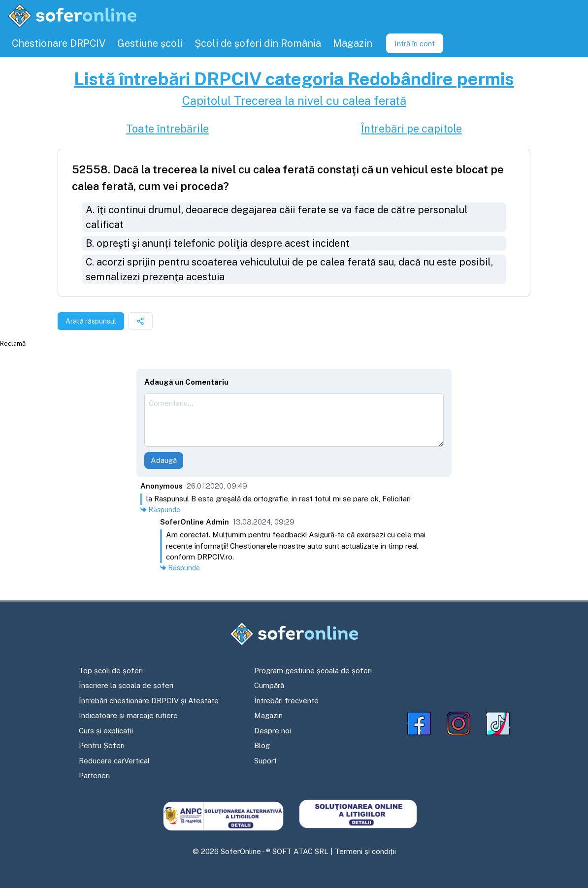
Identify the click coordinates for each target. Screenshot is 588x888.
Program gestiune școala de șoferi (313, 671)
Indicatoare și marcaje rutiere (128, 715)
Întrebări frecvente (286, 701)
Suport (265, 761)
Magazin (268, 715)
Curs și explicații (106, 731)
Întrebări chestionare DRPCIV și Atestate (149, 701)
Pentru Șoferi (102, 745)
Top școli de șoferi (111, 671)
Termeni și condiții (365, 851)
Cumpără (269, 685)
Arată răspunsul (91, 321)
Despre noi (273, 731)
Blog (262, 745)
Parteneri (94, 775)
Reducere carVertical (114, 761)
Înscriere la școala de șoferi (126, 685)
